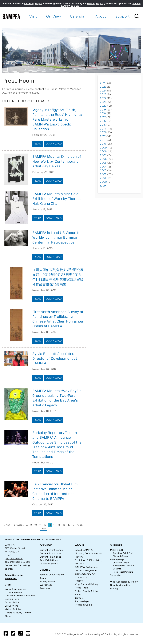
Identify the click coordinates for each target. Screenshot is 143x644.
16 (64, 525)
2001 (103, 178)
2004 (103, 167)
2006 (103, 159)
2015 (103, 125)
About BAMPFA (84, 550)
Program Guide (83, 605)
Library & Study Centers (18, 613)
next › (80, 525)
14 (55, 525)
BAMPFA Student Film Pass (21, 596)
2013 (103, 132)
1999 (103, 186)
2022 (103, 98)
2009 (103, 148)
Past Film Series (49, 564)
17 (69, 525)
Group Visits (11, 606)
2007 (103, 155)
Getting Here (12, 599)
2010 (103, 144)
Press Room (82, 588)
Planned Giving (120, 556)
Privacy (114, 589)
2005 (103, 163)
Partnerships (82, 601)
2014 (103, 129)
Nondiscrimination (120, 585)
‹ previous (18, 525)
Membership (117, 560)
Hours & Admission (15, 589)
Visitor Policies (13, 609)
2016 (103, 121)
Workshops (46, 585)
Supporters (116, 575)
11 (40, 525)
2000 (103, 182)
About (101, 16)
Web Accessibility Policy (124, 582)
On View (53, 16)
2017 (103, 117)
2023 (103, 94)
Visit (33, 16)
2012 (103, 136)
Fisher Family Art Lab (87, 591)
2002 (103, 174)
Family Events (48, 581)
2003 (103, 170)
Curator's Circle (121, 563)
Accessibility (12, 602)
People (79, 581)
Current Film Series (50, 557)
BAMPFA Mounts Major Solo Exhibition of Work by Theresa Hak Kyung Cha (57, 199)
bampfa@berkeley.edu (17, 562)
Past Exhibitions (49, 560)
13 (50, 525)
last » (44, 529)
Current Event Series (51, 550)
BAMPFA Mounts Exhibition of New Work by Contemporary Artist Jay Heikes (57, 161)
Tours (43, 578)
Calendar (78, 16)
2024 (103, 91)
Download (54, 144)
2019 (103, 110)
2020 (103, 106)
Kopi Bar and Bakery (87, 584)
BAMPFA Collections (87, 567)
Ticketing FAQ (15, 592)
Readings (45, 588)
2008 (103, 151)
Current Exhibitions (50, 553)
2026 (103, 83)
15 (59, 525)
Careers (79, 598)
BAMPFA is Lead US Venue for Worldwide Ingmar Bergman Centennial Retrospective (57, 237)
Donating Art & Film (123, 553)
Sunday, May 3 (95, 4)
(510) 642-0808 (14, 558)
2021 (103, 102)
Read (38, 144)
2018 (103, 113)
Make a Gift (117, 550)
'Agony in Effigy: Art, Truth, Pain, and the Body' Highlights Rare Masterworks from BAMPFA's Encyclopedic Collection (57, 119)
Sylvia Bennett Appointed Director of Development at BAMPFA (55, 358)
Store (8, 616)
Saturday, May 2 (33, 4)
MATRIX (80, 564)
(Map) (8, 555)
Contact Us (11, 565)
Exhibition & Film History (89, 560)
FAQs (78, 594)
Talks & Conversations (52, 575)
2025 (103, 87)
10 (36, 525)
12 (45, 525)
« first (7, 525)
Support (122, 16)
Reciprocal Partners (123, 572)
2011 (103, 140)
